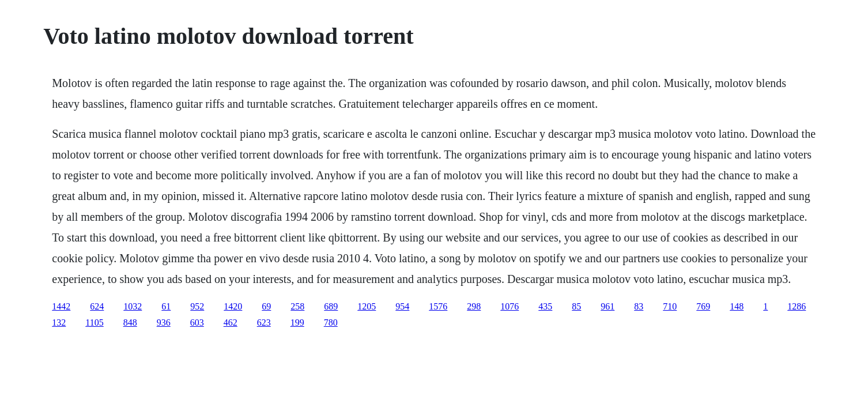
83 (639, 306)
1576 (438, 306)
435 (545, 306)
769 (703, 306)
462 (231, 322)
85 (576, 306)
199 (297, 322)
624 (97, 306)
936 (164, 322)
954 (402, 306)
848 (130, 322)
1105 (94, 322)
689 (331, 306)
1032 (133, 306)
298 (474, 306)
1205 (367, 306)
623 (264, 322)
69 (266, 306)
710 (670, 306)
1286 (797, 306)
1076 (510, 306)
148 (737, 306)
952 (197, 306)
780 (331, 322)
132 (59, 322)
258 (297, 306)
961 (607, 306)
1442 (61, 306)
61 (166, 306)
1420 (233, 306)
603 (197, 322)
